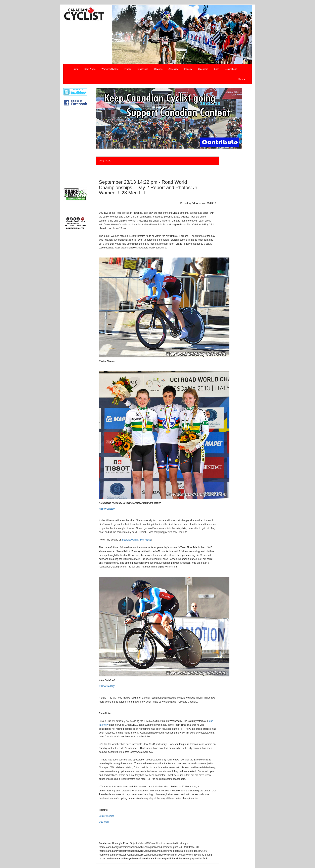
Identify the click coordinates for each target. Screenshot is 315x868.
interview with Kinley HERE (137, 540)
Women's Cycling (110, 69)
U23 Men (104, 822)
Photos (128, 69)
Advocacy (173, 69)
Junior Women (107, 816)
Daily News (90, 69)
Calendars (203, 69)
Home (75, 69)
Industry (188, 69)
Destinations (231, 69)
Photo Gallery (107, 686)
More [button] (242, 79)
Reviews (158, 69)
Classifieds (143, 69)
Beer (216, 69)
